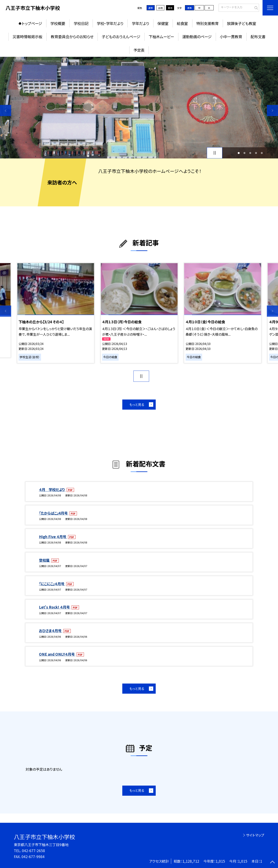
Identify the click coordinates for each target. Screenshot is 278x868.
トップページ (32, 23)
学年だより (140, 23)
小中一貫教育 (231, 37)
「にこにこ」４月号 (52, 584)
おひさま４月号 (51, 631)
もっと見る (137, 404)
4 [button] (256, 153)
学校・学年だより (110, 23)
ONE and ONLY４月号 (57, 654)
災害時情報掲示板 (27, 37)
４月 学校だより (52, 489)
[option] (139, 108)
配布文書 (258, 37)
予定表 (139, 50)
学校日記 (81, 23)
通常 (151, 8)
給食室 (182, 23)
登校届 (45, 560)
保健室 (163, 23)
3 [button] (250, 153)
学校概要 (58, 23)
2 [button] (244, 153)
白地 (160, 8)
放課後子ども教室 (241, 23)
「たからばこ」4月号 (54, 513)
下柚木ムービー (161, 37)
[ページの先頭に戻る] (272, 862)
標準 (190, 8)
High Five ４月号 (53, 537)
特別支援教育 (207, 23)
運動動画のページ (197, 37)
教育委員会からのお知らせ (72, 37)
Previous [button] (6, 111)
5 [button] (262, 153)
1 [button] (239, 153)
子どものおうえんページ (121, 37)
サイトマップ (255, 835)
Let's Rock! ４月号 (55, 607)
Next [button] (272, 111)
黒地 (170, 8)
